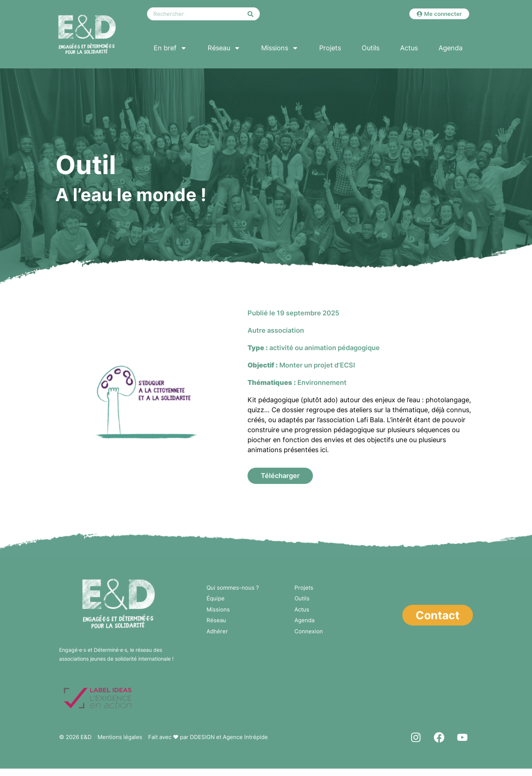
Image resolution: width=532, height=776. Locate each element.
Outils (371, 48)
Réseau (224, 48)
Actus (409, 48)
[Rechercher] (250, 14)
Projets (330, 48)
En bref (170, 48)
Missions (280, 48)
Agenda (451, 48)
